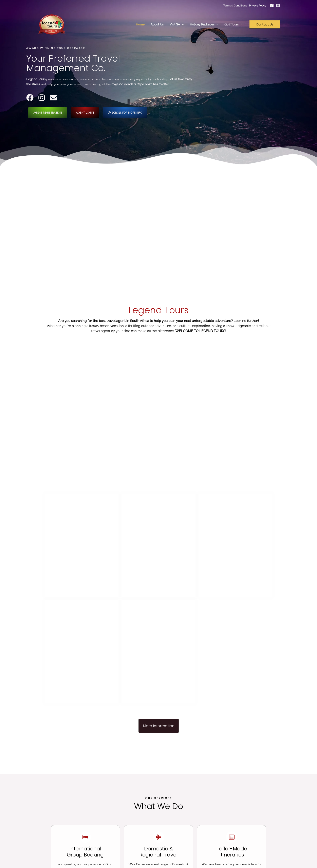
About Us (157, 24)
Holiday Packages (204, 24)
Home (140, 24)
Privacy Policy (258, 6)
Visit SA (177, 24)
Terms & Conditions (235, 6)
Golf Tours (233, 24)
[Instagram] (278, 6)
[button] (182, 24)
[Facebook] (272, 6)
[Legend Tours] (52, 24)
